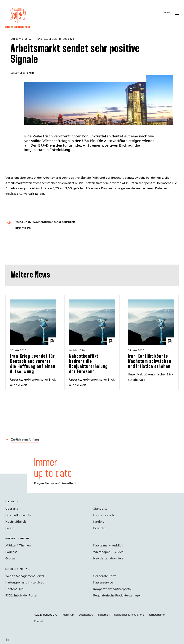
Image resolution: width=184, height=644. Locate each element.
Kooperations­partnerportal (112, 589)
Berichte (99, 528)
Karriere (99, 521)
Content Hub (14, 589)
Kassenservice (103, 582)
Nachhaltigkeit (16, 521)
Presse (10, 528)
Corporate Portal (105, 576)
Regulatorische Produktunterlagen (117, 595)
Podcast (11, 552)
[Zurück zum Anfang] (22, 440)
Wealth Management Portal (25, 576)
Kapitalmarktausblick (108, 545)
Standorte (100, 508)
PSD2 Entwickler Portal (21, 595)
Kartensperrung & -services (25, 582)
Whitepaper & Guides (108, 552)
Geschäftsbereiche (19, 515)
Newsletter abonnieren (109, 558)
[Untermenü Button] (171, 12)
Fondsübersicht (104, 515)
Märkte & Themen (18, 545)
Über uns (12, 508)
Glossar (11, 558)
